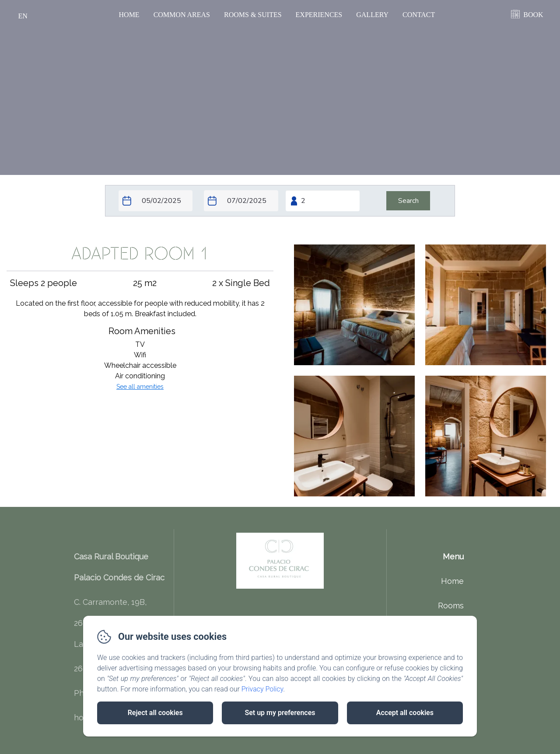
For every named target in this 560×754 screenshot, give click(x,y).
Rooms (451, 606)
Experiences (319, 15)
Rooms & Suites (253, 15)
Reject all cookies (155, 713)
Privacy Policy (262, 689)
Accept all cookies (405, 713)
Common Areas (182, 15)
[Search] (408, 201)
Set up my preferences (280, 713)
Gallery (372, 15)
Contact (419, 15)
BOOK (533, 15)
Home (129, 15)
